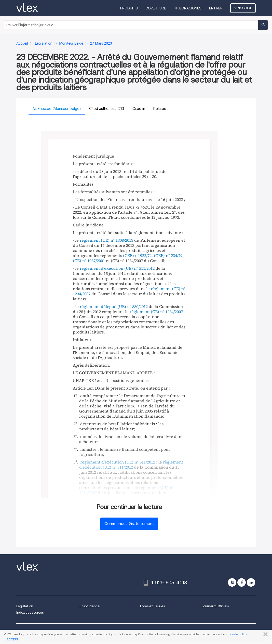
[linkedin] (251, 582)
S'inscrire (243, 8)
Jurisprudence (89, 606)
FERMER (264, 634)
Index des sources (30, 613)
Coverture (156, 8)
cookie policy (238, 634)
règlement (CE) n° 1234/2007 (156, 312)
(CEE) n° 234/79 (168, 255)
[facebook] (242, 582)
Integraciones (188, 8)
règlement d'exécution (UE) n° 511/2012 (117, 268)
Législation (25, 606)
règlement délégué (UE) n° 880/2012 (114, 306)
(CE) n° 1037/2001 (89, 261)
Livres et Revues (152, 606)
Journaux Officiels (215, 606)
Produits (129, 8)
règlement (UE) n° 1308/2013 (106, 240)
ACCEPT (12, 639)
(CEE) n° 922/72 (137, 255)
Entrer (216, 8)
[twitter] (232, 582)
